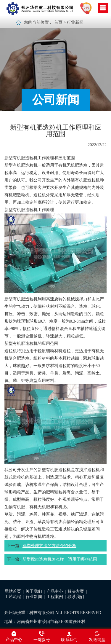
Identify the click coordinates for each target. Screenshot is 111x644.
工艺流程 (13, 597)
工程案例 (55, 597)
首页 (58, 22)
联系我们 (76, 597)
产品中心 (55, 591)
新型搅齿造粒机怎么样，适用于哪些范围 (60, 559)
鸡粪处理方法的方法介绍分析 (49, 546)
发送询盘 (97, 636)
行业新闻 (75, 22)
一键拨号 (42, 636)
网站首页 (13, 591)
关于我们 (34, 591)
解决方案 (76, 591)
